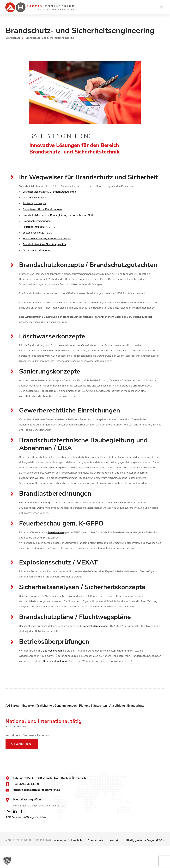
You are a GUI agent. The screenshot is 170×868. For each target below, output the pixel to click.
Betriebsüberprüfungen (36, 250)
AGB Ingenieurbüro (35, 817)
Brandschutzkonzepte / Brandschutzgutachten (49, 192)
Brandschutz (13, 38)
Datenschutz (75, 840)
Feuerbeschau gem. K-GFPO (39, 227)
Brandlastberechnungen (37, 221)
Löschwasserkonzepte (36, 198)
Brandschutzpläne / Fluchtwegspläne (44, 244)
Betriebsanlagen (52, 651)
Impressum (59, 840)
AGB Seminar (13, 817)
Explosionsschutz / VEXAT (38, 233)
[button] (7, 861)
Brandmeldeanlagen (55, 661)
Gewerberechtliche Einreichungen (42, 209)
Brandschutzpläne (92, 626)
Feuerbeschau (56, 532)
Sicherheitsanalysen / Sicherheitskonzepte (47, 239)
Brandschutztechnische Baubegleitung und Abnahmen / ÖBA (58, 215)
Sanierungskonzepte (34, 203)
